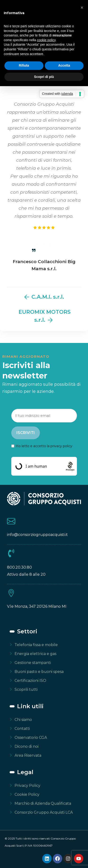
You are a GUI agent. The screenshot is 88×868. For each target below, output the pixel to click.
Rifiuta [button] (24, 65)
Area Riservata (28, 755)
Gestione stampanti (33, 663)
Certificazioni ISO (30, 681)
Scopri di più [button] (44, 77)
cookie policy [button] (46, 40)
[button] (82, 8)
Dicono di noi (27, 746)
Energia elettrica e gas (35, 654)
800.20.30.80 (19, 567)
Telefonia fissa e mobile (36, 645)
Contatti (22, 729)
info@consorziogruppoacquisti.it (37, 535)
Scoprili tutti (26, 689)
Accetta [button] (64, 65)
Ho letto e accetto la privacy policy (44, 446)
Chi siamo (23, 720)
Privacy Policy (27, 786)
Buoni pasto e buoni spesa (39, 672)
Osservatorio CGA (31, 737)
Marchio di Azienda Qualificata (43, 803)
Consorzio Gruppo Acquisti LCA (44, 812)
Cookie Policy (27, 794)
